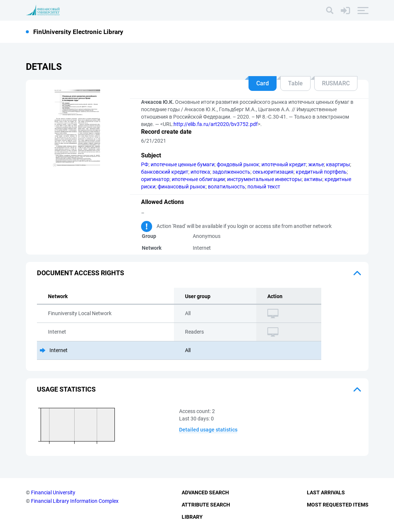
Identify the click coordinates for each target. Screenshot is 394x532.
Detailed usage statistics (208, 430)
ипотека (200, 172)
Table (295, 83)
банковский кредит (165, 172)
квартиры (338, 164)
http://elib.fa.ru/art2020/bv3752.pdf (216, 124)
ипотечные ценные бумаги (183, 164)
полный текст (264, 187)
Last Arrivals (326, 492)
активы (313, 179)
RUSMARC (336, 83)
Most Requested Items (338, 505)
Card (263, 83)
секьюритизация (273, 172)
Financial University (53, 492)
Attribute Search (206, 505)
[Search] (330, 10)
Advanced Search (205, 492)
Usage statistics (66, 389)
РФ (145, 164)
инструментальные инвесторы (264, 179)
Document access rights (80, 273)
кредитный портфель (321, 172)
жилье (316, 164)
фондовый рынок (238, 164)
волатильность (227, 187)
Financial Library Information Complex (75, 501)
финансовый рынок (182, 187)
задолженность (231, 172)
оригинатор (155, 179)
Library (192, 517)
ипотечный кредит (284, 164)
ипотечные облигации (198, 179)
